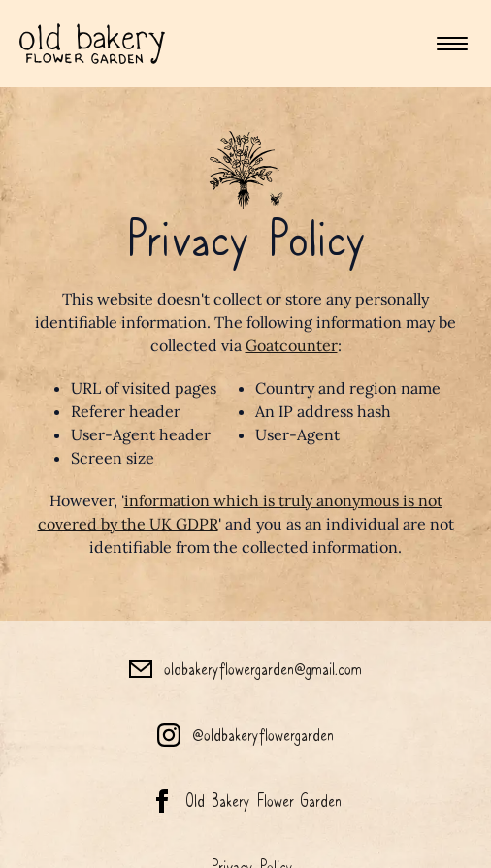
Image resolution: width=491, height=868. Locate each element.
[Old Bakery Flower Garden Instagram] (245, 735)
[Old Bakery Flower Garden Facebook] (245, 801)
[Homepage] (92, 44)
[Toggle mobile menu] (452, 44)
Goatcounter (292, 345)
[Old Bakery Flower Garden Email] (245, 669)
